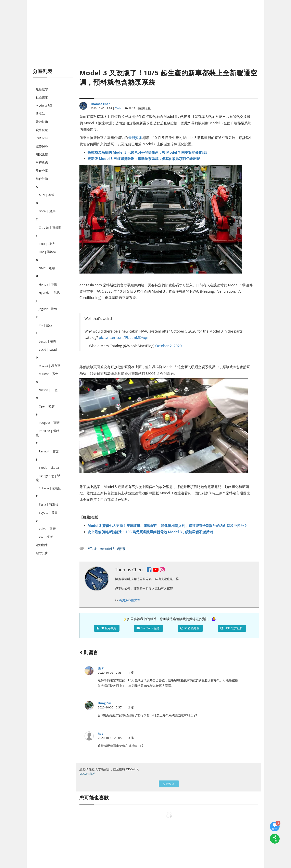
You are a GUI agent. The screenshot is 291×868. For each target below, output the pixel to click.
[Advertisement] (145, 39)
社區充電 (42, 97)
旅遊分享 (42, 171)
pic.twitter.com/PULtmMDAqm (124, 337)
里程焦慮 (42, 162)
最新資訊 (135, 138)
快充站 (40, 114)
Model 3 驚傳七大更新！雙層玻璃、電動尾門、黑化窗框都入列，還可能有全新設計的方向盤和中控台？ (167, 525)
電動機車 (42, 545)
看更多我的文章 (130, 600)
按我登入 (169, 784)
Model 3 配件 (45, 105)
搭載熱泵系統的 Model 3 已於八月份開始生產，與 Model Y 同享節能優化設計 (148, 152)
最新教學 (42, 89)
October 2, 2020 (168, 346)
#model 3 (108, 549)
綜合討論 (42, 179)
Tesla (118, 108)
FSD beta (42, 138)
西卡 (101, 668)
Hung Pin (104, 703)
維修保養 (42, 146)
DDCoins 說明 (87, 774)
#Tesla (93, 549)
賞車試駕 (42, 130)
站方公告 (42, 553)
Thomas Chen (100, 104)
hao (101, 733)
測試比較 (42, 154)
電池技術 (42, 122)
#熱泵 (121, 549)
